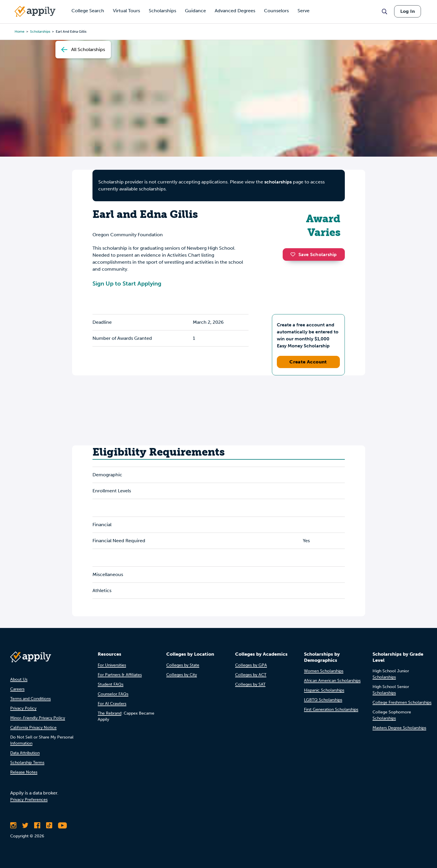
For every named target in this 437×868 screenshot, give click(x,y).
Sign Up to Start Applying (127, 283)
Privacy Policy (23, 708)
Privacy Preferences (29, 800)
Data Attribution (25, 753)
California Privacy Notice (33, 728)
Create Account (308, 362)
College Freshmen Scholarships (402, 702)
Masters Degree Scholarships (399, 728)
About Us (19, 679)
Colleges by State (183, 665)
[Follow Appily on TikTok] (49, 825)
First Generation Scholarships (331, 709)
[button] (294, 254)
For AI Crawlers (112, 704)
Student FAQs (111, 684)
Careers (17, 689)
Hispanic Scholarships (324, 690)
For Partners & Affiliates (120, 675)
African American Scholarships (332, 681)
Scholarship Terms (27, 763)
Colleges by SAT (250, 684)
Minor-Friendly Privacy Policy (38, 718)
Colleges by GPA (251, 665)
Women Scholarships (324, 671)
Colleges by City (182, 675)
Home (20, 32)
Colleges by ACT (251, 675)
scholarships (40, 32)
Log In (408, 11)
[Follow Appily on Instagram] (13, 825)
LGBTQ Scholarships (323, 700)
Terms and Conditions (30, 699)
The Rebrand (110, 713)
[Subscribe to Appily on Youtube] (62, 825)
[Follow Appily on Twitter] (25, 825)
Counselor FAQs (113, 694)
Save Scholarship (314, 254)
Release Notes (24, 772)
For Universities (112, 665)
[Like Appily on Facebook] (37, 825)
